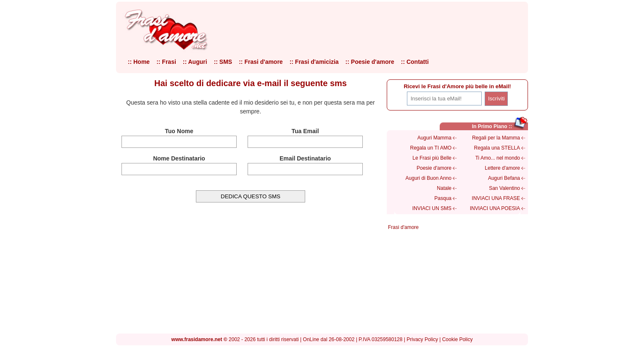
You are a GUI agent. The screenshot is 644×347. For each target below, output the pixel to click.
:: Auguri (195, 62)
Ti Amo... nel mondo (498, 158)
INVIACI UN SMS (432, 208)
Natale (444, 188)
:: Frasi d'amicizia (314, 62)
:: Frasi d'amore (261, 62)
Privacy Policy (422, 339)
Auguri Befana (504, 178)
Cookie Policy (458, 339)
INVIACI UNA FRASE (496, 198)
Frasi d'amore (403, 227)
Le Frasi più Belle (432, 158)
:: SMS (223, 62)
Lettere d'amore (502, 168)
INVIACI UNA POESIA (495, 208)
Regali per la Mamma (496, 138)
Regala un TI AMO (431, 148)
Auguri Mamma (434, 138)
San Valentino (504, 188)
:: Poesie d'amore (370, 62)
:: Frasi (166, 62)
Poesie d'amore (434, 168)
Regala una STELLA (497, 148)
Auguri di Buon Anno (429, 178)
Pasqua (443, 198)
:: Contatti (415, 62)
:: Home (139, 62)
